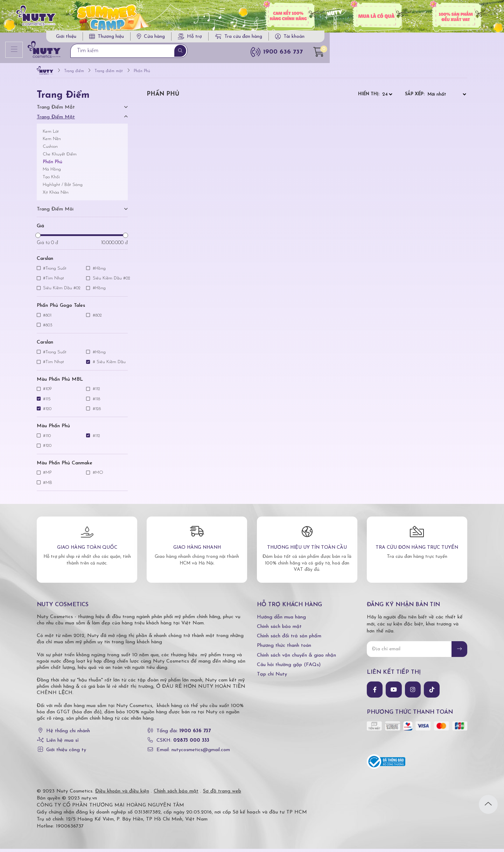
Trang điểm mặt (56, 120)
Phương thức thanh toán (284, 649)
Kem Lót (51, 134)
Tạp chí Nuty (272, 677)
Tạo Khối (51, 180)
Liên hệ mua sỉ (62, 744)
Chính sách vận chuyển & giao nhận (296, 658)
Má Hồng (52, 172)
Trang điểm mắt (56, 110)
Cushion (50, 150)
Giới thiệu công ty (66, 753)
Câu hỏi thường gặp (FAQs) (289, 668)
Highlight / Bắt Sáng (63, 188)
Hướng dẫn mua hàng (281, 620)
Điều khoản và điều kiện (122, 794)
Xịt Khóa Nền (56, 195)
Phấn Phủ (52, 165)
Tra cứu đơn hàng (381, 39)
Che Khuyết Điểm (60, 157)
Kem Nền (52, 142)
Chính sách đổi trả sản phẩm (289, 639)
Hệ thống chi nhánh (68, 734)
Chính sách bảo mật (279, 630)
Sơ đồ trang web (222, 794)
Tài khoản (437, 39)
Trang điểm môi (55, 212)
